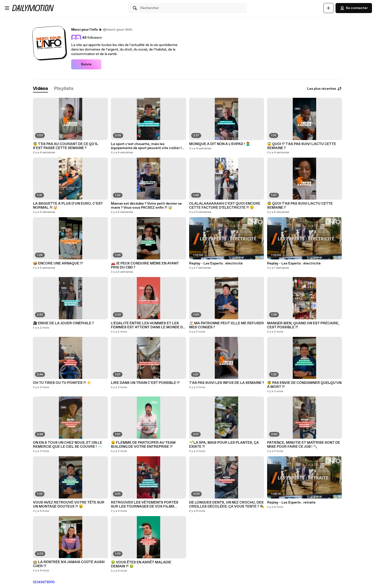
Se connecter (354, 8)
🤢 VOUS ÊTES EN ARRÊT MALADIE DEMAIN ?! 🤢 (141, 564)
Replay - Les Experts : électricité (216, 263)
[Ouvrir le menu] (7, 8)
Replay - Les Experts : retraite (291, 503)
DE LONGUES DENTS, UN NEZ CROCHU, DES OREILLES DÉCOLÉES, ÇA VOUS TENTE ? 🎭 (227, 505)
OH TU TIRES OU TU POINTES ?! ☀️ (62, 383)
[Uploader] (328, 8)
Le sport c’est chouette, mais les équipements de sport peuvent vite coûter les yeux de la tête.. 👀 (148, 146)
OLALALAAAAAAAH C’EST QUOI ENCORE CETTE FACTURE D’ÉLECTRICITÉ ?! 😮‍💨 (225, 206)
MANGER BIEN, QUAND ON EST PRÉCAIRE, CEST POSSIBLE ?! (303, 325)
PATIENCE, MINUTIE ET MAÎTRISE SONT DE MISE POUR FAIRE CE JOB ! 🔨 (304, 445)
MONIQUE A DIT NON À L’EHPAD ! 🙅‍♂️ (220, 144)
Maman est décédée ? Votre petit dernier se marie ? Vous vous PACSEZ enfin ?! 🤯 (146, 206)
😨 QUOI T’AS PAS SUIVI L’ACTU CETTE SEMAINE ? (300, 206)
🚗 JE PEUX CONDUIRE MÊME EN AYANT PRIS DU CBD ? (145, 265)
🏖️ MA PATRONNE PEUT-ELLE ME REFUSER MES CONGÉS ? (226, 325)
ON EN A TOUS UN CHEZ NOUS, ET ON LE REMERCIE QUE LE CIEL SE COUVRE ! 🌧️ (68, 445)
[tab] (40, 89)
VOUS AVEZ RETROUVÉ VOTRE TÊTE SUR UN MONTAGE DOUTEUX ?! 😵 (69, 505)
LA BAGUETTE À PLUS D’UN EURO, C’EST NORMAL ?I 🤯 (68, 206)
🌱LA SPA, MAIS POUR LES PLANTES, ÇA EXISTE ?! (224, 445)
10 (53, 582)
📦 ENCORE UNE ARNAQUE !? (58, 263)
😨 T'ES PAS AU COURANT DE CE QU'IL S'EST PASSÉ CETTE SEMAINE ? (66, 146)
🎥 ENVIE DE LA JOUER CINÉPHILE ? (63, 323)
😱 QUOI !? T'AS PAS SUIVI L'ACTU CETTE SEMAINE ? (302, 146)
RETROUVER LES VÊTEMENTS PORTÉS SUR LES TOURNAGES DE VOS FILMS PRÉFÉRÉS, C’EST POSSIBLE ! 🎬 (145, 505)
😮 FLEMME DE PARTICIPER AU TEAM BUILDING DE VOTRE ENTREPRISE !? (143, 445)
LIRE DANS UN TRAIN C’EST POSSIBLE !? (145, 383)
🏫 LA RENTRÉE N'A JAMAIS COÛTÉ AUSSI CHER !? (69, 564)
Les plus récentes (325, 89)
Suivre (86, 64)
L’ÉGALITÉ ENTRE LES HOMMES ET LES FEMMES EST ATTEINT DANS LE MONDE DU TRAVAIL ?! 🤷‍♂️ (148, 325)
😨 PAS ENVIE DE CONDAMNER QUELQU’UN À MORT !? (304, 385)
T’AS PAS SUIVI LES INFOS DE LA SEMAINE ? (227, 383)
